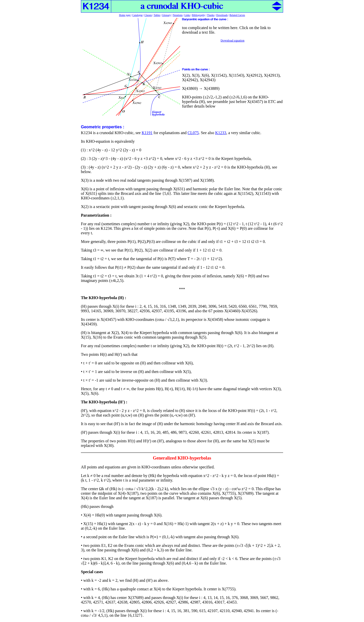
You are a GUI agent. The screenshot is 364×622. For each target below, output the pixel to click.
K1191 (147, 133)
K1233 (221, 133)
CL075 (193, 133)
